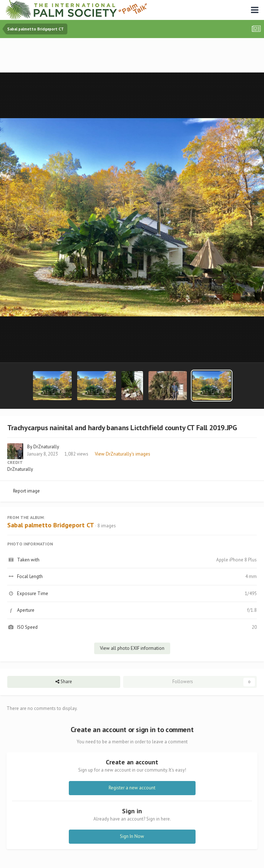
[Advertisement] (132, 56)
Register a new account (132, 788)
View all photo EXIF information (132, 648)
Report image (26, 491)
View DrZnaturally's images (123, 454)
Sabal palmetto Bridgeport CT (51, 525)
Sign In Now (132, 836)
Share (64, 682)
